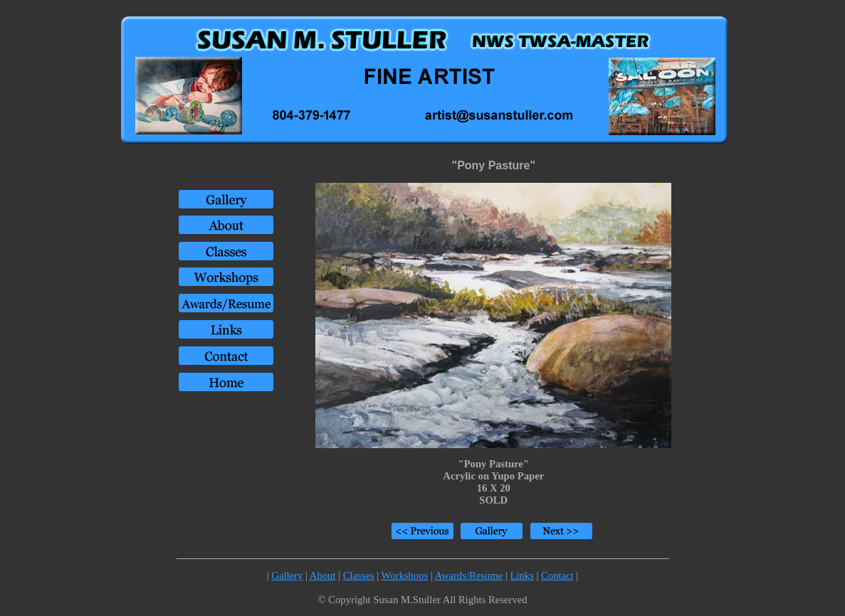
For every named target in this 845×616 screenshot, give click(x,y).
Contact (557, 575)
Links (521, 575)
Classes (359, 575)
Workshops (405, 575)
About (323, 575)
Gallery (287, 575)
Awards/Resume (469, 575)
